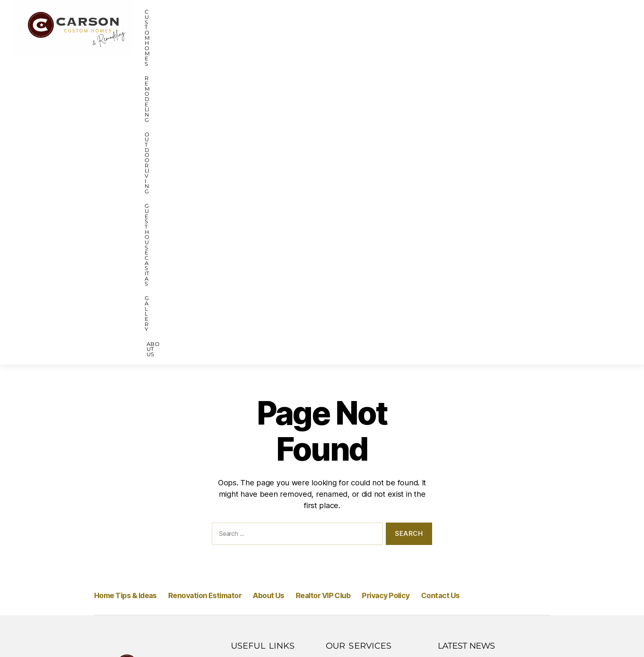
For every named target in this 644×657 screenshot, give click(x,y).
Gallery (519, 27)
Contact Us (514, 285)
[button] (245, 27)
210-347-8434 (128, 460)
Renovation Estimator (231, 285)
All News (524, 537)
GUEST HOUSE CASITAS (453, 27)
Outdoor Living (373, 27)
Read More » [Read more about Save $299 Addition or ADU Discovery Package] (465, 517)
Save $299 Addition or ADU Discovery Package (485, 496)
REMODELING (307, 27)
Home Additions (355, 442)
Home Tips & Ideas (134, 285)
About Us (569, 27)
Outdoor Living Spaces (365, 427)
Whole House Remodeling (372, 456)
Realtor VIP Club (373, 285)
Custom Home (352, 355)
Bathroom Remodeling (366, 398)
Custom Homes (243, 27)
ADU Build (345, 384)
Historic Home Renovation (372, 370)
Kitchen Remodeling (362, 413)
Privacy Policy (449, 285)
